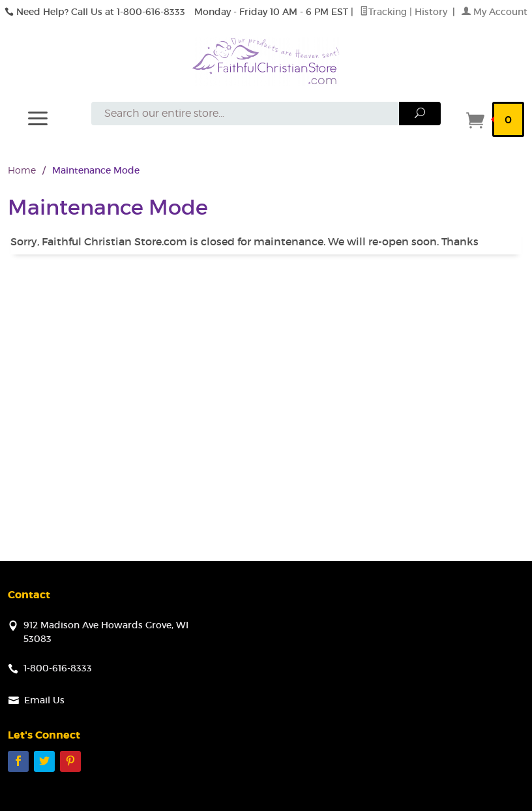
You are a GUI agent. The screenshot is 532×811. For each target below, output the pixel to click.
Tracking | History (405, 12)
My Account (495, 12)
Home (22, 170)
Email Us (44, 700)
